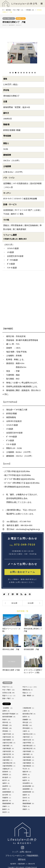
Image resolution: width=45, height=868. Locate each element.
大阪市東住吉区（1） (29, 746)
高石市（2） (6, 812)
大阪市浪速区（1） (29, 751)
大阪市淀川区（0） (9, 754)
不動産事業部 (32, 856)
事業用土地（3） (28, 690)
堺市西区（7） (7, 731)
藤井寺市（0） (7, 801)
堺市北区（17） (28, 722)
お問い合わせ (25, 852)
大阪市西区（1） (8, 760)
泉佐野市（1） (7, 786)
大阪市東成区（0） (9, 749)
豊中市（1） (27, 801)
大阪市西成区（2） (29, 760)
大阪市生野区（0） (9, 757)
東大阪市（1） (7, 777)
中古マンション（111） (30, 687)
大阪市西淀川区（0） (9, 763)
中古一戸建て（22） (9, 19)
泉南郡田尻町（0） (29, 792)
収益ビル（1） (27, 693)
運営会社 (22, 859)
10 (35, 73)
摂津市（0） (27, 775)
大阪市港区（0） (28, 754)
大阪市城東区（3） (9, 740)
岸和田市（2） (7, 775)
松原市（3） (27, 777)
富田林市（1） (7, 772)
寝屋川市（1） (27, 772)
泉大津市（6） (7, 795)
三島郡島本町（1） (29, 708)
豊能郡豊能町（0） (29, 803)
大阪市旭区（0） (8, 746)
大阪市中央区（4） (9, 734)
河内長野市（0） (28, 783)
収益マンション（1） (9, 696)
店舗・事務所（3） (29, 696)
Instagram (22, 848)
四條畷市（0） (27, 720)
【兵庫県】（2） (8, 708)
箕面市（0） (27, 795)
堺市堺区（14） (28, 725)
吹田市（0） (27, 717)
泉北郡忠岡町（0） (29, 786)
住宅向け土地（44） (9, 693)
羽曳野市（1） (7, 798)
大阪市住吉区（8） (9, 737)
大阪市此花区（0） (9, 751)
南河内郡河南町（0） (9, 717)
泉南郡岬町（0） (28, 789)
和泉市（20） (7, 720)
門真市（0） (27, 806)
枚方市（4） (6, 780)
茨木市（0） (27, 798)
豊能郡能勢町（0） (9, 803)
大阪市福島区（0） (29, 757)
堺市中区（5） (7, 722)
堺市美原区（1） (28, 728)
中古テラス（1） (8, 687)
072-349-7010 (25, 545)
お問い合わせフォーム (23, 572)
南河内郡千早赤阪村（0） (11, 714)
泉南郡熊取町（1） (9, 792)
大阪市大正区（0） (29, 740)
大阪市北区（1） (28, 737)
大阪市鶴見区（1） (29, 766)
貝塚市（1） (6, 806)
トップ (15, 852)
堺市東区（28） (21, 19)
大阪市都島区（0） (29, 763)
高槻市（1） (27, 809)
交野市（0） (6, 711)
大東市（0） (27, 731)
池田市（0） (6, 783)
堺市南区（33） (7, 725)
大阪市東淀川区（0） (29, 749)
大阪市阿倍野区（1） (9, 766)
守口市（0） (27, 769)
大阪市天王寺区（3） (9, 743)
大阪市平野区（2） (29, 743)
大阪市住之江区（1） (29, 734)
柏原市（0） (27, 780)
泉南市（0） (6, 789)
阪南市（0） (6, 809)
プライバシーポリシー (15, 856)
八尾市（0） (27, 711)
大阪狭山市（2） (8, 769)
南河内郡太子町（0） (29, 714)
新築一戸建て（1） (9, 698)
